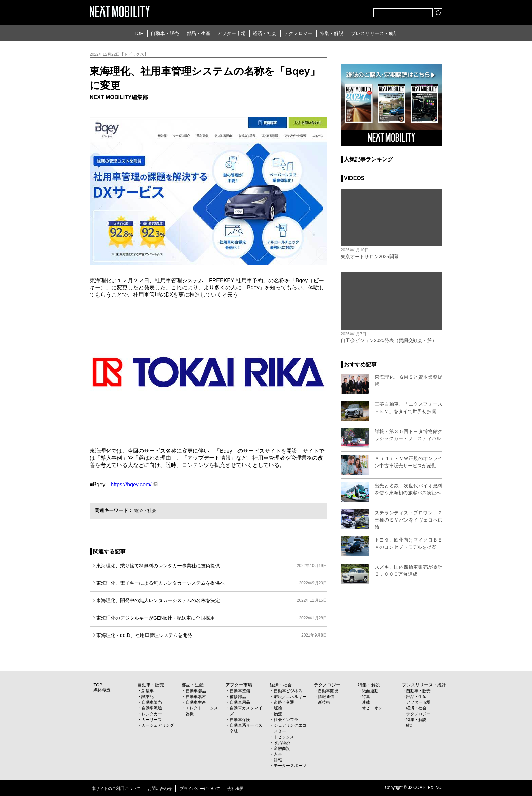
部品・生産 (198, 33)
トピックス (284, 737)
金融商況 (282, 748)
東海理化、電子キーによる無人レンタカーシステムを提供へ (212, 583)
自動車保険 (240, 720)
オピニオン (372, 708)
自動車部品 (196, 691)
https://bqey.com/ (134, 484)
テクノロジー (298, 33)
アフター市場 (231, 33)
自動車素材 (196, 697)
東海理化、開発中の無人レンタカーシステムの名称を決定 (212, 600)
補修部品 (238, 697)
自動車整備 (240, 691)
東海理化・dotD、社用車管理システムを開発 (212, 635)
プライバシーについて (200, 789)
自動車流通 (152, 708)
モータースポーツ (290, 766)
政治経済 (282, 743)
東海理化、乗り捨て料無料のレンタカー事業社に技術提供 (212, 566)
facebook (346, 11)
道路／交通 (284, 702)
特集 (366, 697)
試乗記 (148, 697)
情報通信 (326, 697)
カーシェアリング (158, 725)
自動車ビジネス (288, 691)
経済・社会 (265, 33)
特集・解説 (331, 33)
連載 (366, 702)
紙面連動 (370, 691)
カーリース (152, 720)
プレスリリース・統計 (375, 33)
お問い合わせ (160, 789)
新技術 (324, 702)
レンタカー (152, 714)
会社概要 (235, 789)
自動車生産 (196, 702)
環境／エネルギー (290, 697)
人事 (278, 754)
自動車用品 (240, 702)
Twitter (331, 11)
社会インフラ (286, 720)
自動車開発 (328, 691)
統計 (410, 725)
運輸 (278, 708)
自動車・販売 (165, 33)
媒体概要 (101, 690)
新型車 (148, 691)
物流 (278, 714)
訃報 (278, 760)
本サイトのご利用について (116, 789)
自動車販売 (152, 702)
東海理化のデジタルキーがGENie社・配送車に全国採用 (212, 618)
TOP (139, 33)
